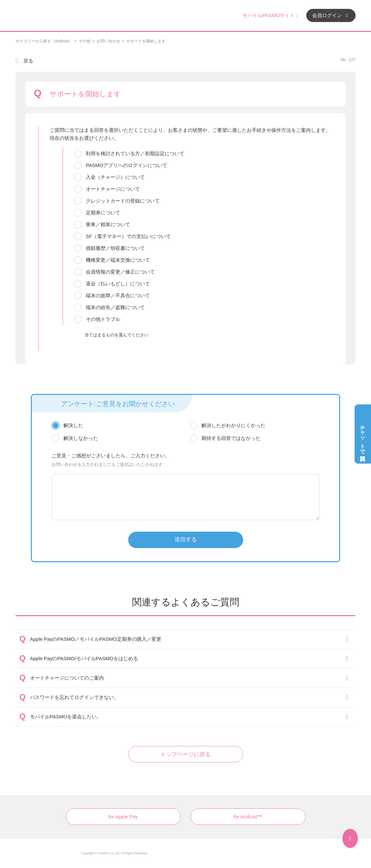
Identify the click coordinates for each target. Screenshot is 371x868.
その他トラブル (103, 319)
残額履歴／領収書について (115, 248)
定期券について (103, 213)
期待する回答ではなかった (231, 438)
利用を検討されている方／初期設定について (135, 153)
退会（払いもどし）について (118, 284)
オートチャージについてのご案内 (67, 678)
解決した (73, 425)
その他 (84, 41)
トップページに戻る (186, 754)
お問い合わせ (108, 41)
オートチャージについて (113, 189)
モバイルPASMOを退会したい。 (66, 717)
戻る (28, 61)
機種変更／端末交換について (118, 260)
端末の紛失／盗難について (115, 307)
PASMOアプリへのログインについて (127, 165)
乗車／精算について (108, 224)
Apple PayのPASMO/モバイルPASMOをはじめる (84, 658)
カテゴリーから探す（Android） (44, 41)
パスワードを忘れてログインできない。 (74, 697)
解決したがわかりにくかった (233, 425)
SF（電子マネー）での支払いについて (128, 236)
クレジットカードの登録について (123, 201)
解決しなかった (81, 438)
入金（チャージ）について (115, 177)
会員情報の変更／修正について (120, 272)
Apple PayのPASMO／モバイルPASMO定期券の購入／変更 (96, 639)
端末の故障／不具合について (118, 295)
